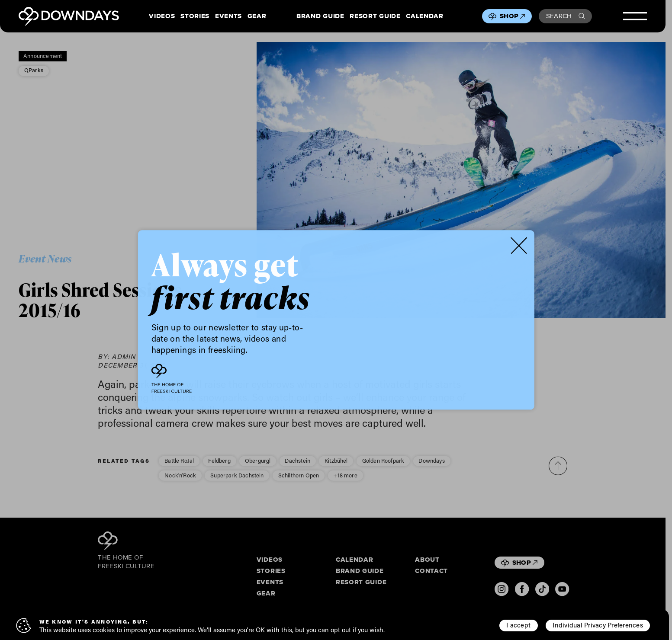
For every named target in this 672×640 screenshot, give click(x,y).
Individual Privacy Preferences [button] (598, 625)
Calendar (424, 16)
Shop (512, 16)
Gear (257, 16)
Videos (162, 16)
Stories (195, 16)
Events (228, 16)
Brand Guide (320, 16)
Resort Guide (375, 16)
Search (566, 16)
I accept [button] (518, 625)
